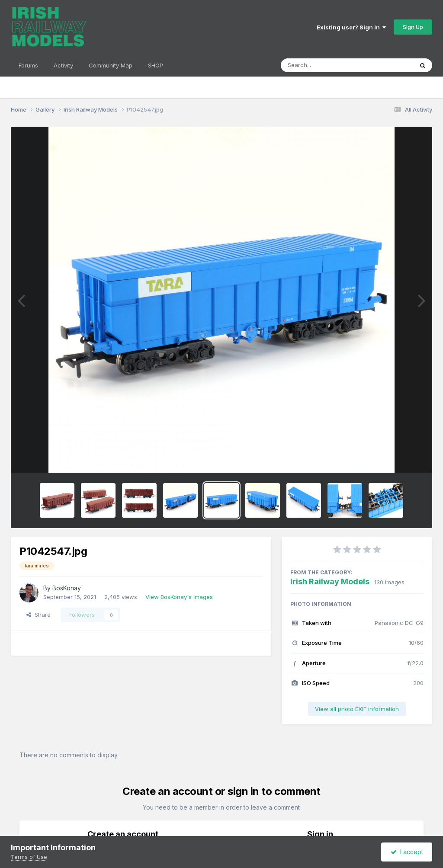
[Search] (323, 65)
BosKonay (67, 588)
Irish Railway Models (330, 581)
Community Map (111, 65)
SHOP (156, 65)
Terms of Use (29, 857)
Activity (63, 65)
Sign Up (413, 27)
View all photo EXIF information (357, 709)
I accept (407, 852)
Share (39, 615)
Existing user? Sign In (351, 27)
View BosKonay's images (179, 597)
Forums (28, 65)
